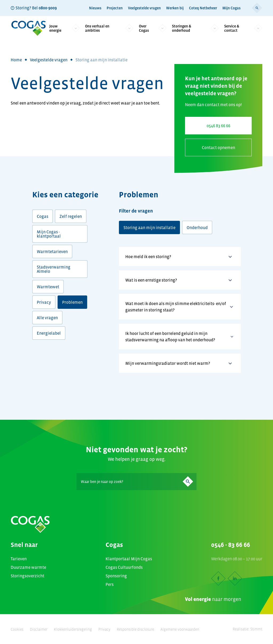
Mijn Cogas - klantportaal (49, 234)
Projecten (115, 8)
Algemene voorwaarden (180, 629)
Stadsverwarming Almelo (54, 269)
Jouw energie (65, 28)
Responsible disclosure (135, 629)
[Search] (136, 482)
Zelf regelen (71, 216)
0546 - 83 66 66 (231, 545)
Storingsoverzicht (27, 576)
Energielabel (49, 333)
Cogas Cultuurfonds (124, 567)
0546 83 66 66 (218, 126)
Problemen (72, 302)
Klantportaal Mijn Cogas (129, 559)
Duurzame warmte (28, 567)
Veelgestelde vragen (144, 8)
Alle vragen (47, 318)
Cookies (17, 629)
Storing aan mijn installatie (149, 227)
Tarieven (19, 559)
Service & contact (243, 28)
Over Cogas (153, 28)
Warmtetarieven (52, 251)
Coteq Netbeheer (203, 8)
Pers (110, 584)
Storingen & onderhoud (195, 28)
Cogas (43, 216)
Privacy (44, 302)
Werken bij (175, 8)
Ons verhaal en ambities (109, 28)
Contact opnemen (218, 147)
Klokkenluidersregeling (73, 629)
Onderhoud (197, 227)
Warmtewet (48, 287)
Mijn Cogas (231, 8)
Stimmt (256, 629)
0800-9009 (48, 8)
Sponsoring (116, 576)
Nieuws (95, 8)
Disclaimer (39, 629)
